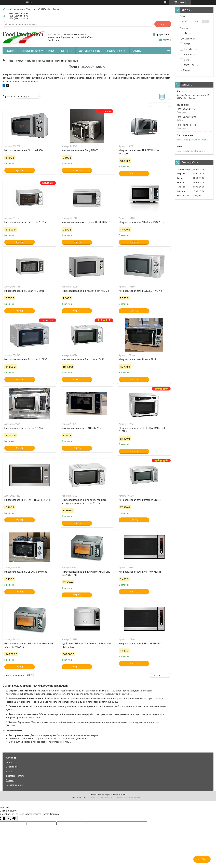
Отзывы (137, 51)
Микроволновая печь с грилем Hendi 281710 (86, 222)
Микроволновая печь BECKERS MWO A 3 (141, 291)
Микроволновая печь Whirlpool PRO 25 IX (141, 222)
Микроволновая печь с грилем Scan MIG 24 (85, 291)
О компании (12, 767)
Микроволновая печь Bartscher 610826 (83, 359)
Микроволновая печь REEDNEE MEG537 (140, 643)
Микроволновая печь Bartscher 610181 (140, 500)
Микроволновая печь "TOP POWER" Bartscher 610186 (143, 430)
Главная (10, 51)
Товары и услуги (16, 61)
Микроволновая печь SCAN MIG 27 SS (82, 428)
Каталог (10, 762)
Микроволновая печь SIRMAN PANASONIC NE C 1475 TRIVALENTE (30, 645)
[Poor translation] (12, 819)
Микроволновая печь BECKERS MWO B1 (26, 572)
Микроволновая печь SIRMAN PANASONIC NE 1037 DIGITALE (86, 573)
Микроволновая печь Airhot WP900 (23, 150)
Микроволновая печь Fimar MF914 (137, 359)
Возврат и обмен (117, 51)
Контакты (67, 51)
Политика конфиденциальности (129, 797)
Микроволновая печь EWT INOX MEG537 (141, 572)
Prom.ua (123, 794)
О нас (51, 51)
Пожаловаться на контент (100, 797)
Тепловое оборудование (40, 61)
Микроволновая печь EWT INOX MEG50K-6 (28, 500)
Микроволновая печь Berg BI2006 (80, 150)
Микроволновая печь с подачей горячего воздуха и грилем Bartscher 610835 (84, 501)
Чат (202, 859)
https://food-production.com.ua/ (192, 140)
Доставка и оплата (90, 51)
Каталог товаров (30, 51)
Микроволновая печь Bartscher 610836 (26, 359)
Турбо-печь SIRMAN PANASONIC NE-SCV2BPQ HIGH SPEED (86, 645)
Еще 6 (186, 70)
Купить (20, 170)
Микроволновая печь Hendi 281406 (24, 428)
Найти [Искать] (163, 24)
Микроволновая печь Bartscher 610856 (26, 222)
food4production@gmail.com (191, 151)
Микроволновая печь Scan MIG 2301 (24, 291)
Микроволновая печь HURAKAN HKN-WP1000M (139, 152)
